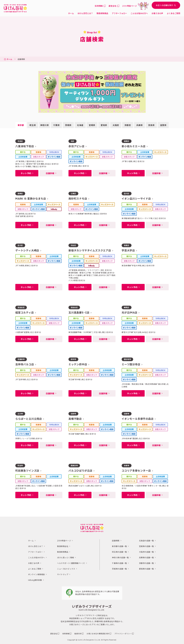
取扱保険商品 (102, 13)
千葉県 (56, 125)
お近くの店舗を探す (166, 5)
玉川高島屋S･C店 (79, 313)
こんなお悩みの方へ (139, 13)
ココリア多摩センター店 (136, 471)
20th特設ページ (64, 541)
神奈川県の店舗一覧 (120, 558)
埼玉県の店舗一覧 (119, 552)
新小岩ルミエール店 (134, 146)
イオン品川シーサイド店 (136, 199)
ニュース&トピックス (66, 569)
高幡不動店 (75, 419)
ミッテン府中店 (78, 364)
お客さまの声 (157, 13)
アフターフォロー (119, 13)
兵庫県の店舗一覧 (146, 558)
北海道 (80, 125)
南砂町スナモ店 (78, 199)
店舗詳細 (50, 173)
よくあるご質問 (173, 13)
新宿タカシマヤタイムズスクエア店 (90, 251)
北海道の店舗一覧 (146, 541)
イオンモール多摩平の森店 (138, 419)
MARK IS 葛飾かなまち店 (31, 199)
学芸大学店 (128, 251)
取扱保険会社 (63, 546)
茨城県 (68, 125)
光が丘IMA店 (130, 313)
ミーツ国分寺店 (131, 364)
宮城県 (92, 125)
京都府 (128, 125)
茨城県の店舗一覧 (119, 569)
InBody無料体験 (35, 580)
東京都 (21, 125)
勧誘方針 (78, 634)
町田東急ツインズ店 (27, 471)
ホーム (71, 13)
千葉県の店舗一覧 (119, 563)
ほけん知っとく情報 (65, 558)
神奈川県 (45, 125)
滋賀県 (163, 125)
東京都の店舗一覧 (119, 546)
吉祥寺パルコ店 (25, 364)
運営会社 (112, 6)
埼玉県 (33, 125)
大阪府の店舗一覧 (146, 552)
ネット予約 (26, 173)
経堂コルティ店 (25, 313)
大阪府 (116, 125)
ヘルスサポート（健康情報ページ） (71, 563)
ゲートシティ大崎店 (27, 251)
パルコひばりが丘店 (80, 471)
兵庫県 (140, 125)
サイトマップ (63, 574)
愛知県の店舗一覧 (146, 569)
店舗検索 (116, 541)
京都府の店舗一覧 (146, 563)
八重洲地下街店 (25, 146)
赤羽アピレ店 (76, 146)
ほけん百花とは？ (85, 13)
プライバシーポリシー (123, 634)
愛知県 (104, 125)
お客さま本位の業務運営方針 (98, 634)
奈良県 (151, 125)
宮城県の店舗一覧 (146, 546)
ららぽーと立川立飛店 (29, 419)
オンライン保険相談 (36, 574)
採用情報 (99, 6)
